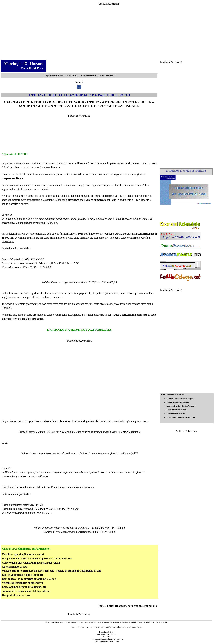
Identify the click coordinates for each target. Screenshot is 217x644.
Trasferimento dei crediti (176, 410)
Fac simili (72, 76)
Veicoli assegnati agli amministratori (23, 555)
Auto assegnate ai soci (15, 567)
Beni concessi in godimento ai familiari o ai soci (29, 579)
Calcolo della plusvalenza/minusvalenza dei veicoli (31, 563)
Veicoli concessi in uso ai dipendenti (22, 583)
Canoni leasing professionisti (178, 402)
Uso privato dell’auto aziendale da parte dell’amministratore (37, 559)
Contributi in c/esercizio (176, 414)
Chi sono (107, 637)
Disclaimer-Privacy (107, 632)
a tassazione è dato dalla (54, 200)
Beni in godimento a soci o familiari (22, 575)
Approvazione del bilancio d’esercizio (181, 406)
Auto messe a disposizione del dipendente (26, 591)
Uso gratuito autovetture (16, 595)
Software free (106, 76)
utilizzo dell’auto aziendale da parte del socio (101, 163)
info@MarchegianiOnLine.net (111, 639)
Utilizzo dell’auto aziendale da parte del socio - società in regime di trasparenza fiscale (52, 571)
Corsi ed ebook (89, 76)
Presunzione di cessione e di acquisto (181, 417)
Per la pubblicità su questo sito (107, 642)
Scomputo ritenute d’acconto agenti (180, 399)
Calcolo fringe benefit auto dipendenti (24, 587)
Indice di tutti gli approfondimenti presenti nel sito (128, 606)
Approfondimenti (55, 76)
